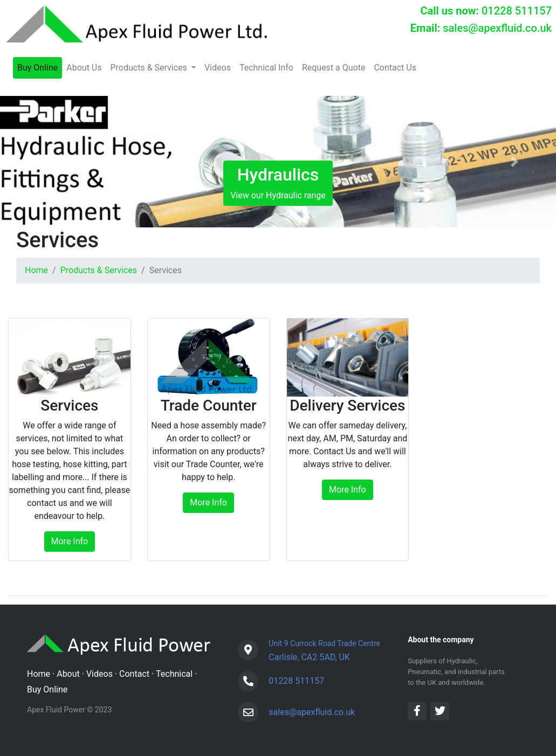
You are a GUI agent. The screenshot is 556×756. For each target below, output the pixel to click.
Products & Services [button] (149, 68)
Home (36, 270)
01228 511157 (517, 11)
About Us (84, 68)
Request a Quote (334, 68)
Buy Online (37, 68)
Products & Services (99, 270)
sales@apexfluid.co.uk (497, 28)
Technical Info (266, 68)
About (68, 674)
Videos (218, 68)
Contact (134, 674)
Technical (174, 674)
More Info (70, 541)
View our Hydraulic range (278, 182)
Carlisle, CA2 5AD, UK (324, 649)
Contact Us (395, 68)
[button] (42, 162)
